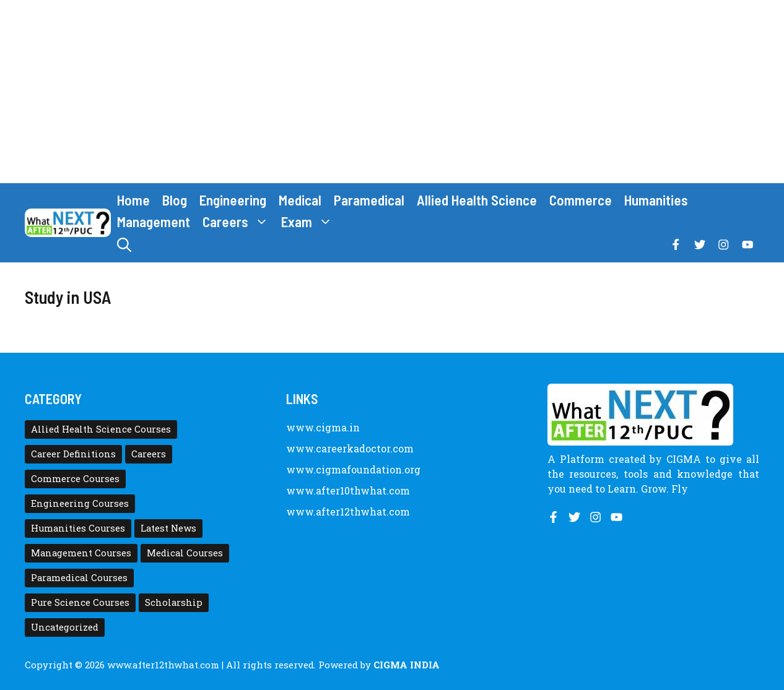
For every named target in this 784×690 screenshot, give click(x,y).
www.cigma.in (323, 427)
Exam (310, 222)
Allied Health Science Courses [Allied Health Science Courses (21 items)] (101, 429)
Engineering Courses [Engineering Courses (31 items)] (80, 503)
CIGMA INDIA (407, 665)
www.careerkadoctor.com (350, 448)
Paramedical (369, 200)
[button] (124, 245)
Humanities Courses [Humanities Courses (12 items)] (78, 528)
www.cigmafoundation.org (353, 469)
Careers (239, 222)
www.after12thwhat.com (348, 511)
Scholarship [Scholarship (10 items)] (174, 602)
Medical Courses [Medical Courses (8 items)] (185, 553)
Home (133, 200)
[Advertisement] (392, 92)
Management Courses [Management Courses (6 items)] (81, 553)
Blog (175, 200)
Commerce (581, 200)
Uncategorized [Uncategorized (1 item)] (65, 627)
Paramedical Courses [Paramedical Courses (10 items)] (79, 578)
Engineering (233, 200)
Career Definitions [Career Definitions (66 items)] (73, 454)
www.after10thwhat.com (348, 490)
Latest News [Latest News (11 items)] (168, 528)
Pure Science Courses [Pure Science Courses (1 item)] (80, 602)
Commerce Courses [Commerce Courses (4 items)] (75, 479)
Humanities (656, 200)
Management (154, 222)
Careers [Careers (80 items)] (149, 454)
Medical (300, 200)
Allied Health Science (477, 200)
